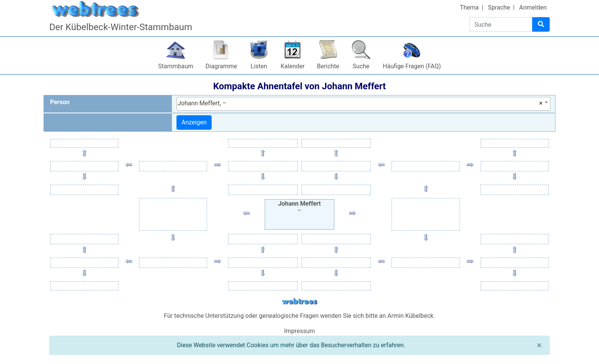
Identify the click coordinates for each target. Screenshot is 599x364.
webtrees (299, 302)
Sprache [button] (499, 7)
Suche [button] (361, 66)
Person (60, 102)
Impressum (300, 331)
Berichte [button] (328, 66)
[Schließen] (539, 345)
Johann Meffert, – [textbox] (360, 103)
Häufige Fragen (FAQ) (412, 66)
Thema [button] (469, 7)
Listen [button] (259, 66)
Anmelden (533, 7)
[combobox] (363, 104)
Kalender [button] (293, 66)
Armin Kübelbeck (410, 316)
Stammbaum (176, 66)
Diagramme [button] (221, 66)
